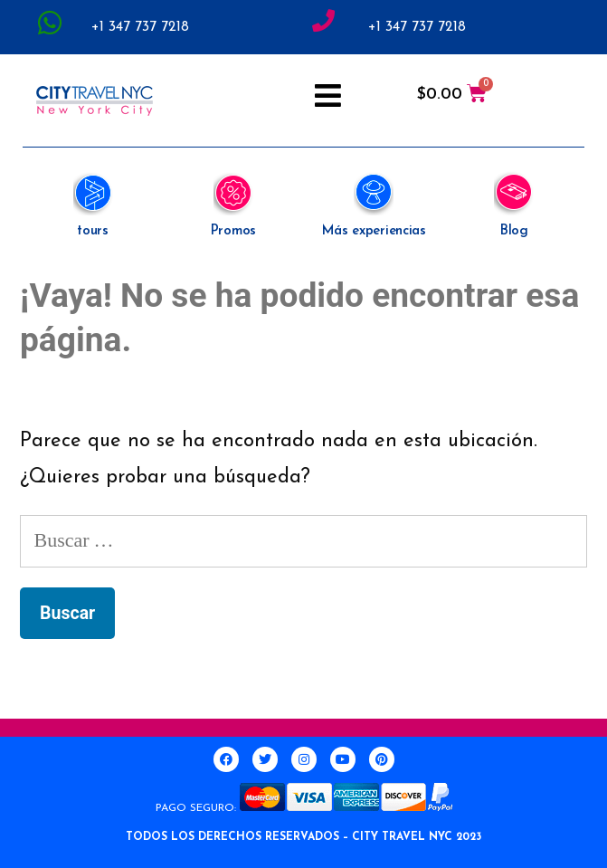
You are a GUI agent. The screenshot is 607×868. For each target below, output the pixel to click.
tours (93, 231)
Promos (233, 231)
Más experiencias (374, 231)
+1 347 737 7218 (140, 27)
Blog (514, 231)
